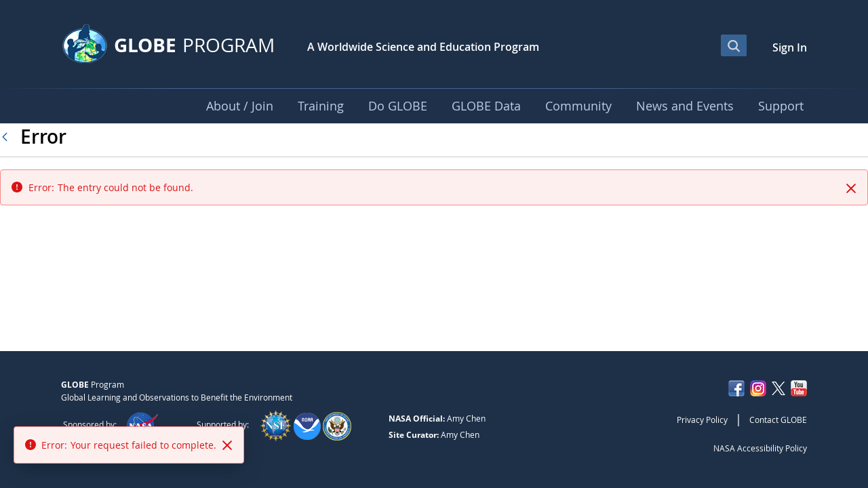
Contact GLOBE (778, 420)
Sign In (790, 47)
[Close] (851, 188)
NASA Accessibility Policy (760, 448)
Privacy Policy (702, 420)
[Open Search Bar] (734, 45)
